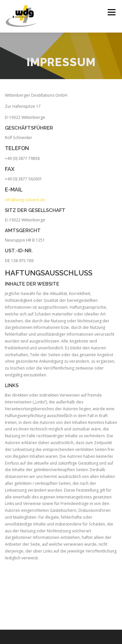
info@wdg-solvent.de (25, 200)
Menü (111, 12)
